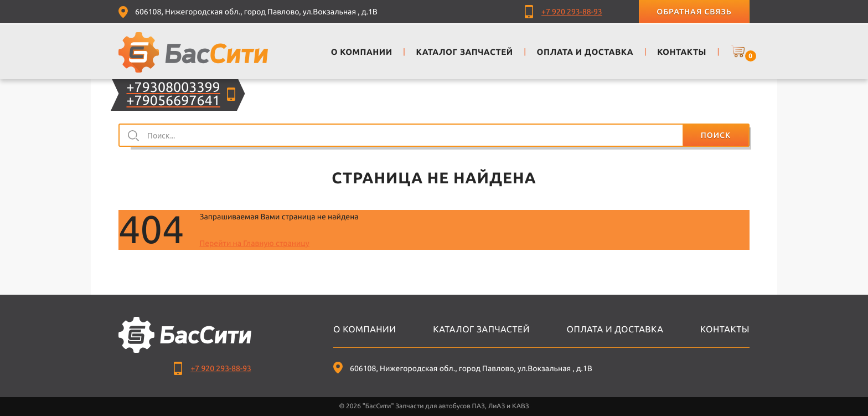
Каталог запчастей (481, 330)
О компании (365, 330)
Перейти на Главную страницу (254, 243)
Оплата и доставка (615, 330)
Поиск (716, 135)
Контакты (725, 330)
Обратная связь (694, 12)
